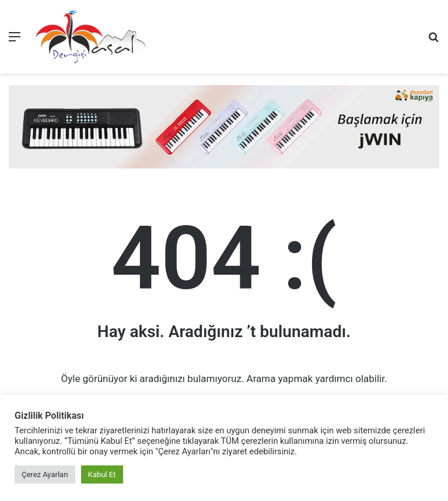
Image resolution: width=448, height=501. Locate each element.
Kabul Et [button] (102, 474)
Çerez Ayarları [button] (45, 474)
